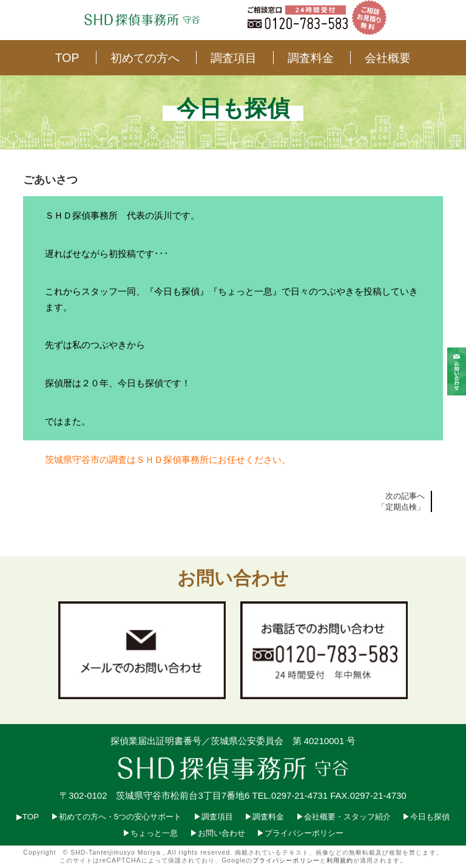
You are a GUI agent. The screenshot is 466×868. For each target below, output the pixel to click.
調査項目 (234, 58)
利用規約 (340, 860)
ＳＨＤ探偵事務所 (172, 460)
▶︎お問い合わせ (218, 833)
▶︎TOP (28, 817)
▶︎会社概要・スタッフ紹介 (343, 817)
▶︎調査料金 (264, 817)
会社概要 (388, 58)
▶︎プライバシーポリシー (300, 833)
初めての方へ (145, 58)
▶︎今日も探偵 (426, 817)
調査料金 (311, 58)
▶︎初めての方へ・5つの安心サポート (116, 817)
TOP (67, 58)
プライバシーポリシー (286, 860)
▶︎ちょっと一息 (150, 833)
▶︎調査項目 (213, 817)
